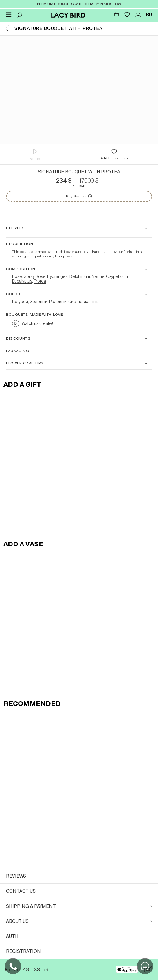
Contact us (79, 891)
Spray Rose (35, 276)
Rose (17, 276)
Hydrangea (57, 276)
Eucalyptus (22, 281)
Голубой (20, 302)
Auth (12, 936)
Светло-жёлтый (83, 302)
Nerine (98, 276)
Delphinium (80, 276)
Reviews (79, 876)
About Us (79, 921)
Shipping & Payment (79, 906)
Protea (40, 281)
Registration (23, 951)
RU (149, 15)
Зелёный (39, 302)
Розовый (58, 302)
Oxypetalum (117, 276)
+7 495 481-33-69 (26, 970)
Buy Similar (90, 195)
